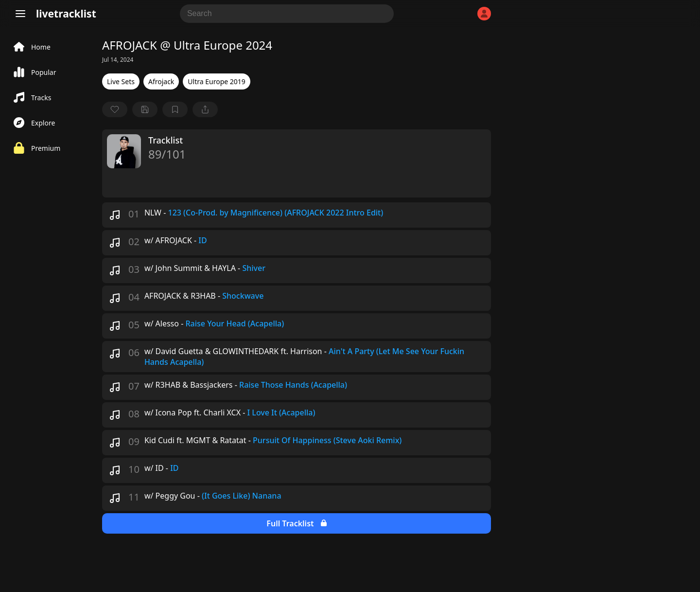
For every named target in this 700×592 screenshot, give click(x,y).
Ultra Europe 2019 (216, 81)
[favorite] (115, 109)
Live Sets (121, 81)
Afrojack (161, 81)
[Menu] (20, 14)
